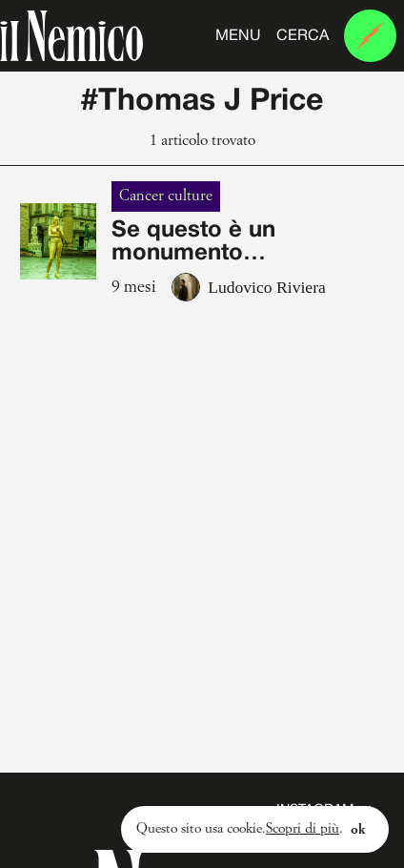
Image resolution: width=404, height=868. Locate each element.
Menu (238, 36)
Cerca (303, 36)
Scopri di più (303, 829)
